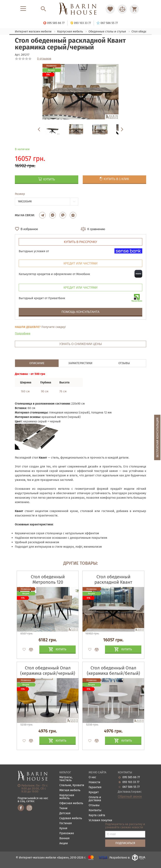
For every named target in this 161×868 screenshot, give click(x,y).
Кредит (94, 792)
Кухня (63, 828)
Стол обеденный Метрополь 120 (48, 580)
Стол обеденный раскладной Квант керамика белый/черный (113, 582)
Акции (64, 843)
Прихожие (67, 833)
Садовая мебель (71, 818)
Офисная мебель (71, 803)
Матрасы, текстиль (66, 779)
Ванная (64, 838)
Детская (65, 813)
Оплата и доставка (95, 799)
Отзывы (94, 805)
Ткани (63, 808)
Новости (95, 782)
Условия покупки (100, 820)
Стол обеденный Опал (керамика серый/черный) (48, 671)
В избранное (29, 229)
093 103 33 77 (131, 782)
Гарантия (95, 787)
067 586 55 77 (131, 787)
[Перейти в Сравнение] (122, 9)
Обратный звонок (130, 797)
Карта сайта (97, 815)
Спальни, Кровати (72, 785)
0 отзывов (44, 59)
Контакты (95, 810)
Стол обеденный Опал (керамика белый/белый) (113, 671)
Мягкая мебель (70, 790)
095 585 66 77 (131, 777)
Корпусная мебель (67, 797)
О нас (92, 777)
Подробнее (23, 333)
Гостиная (66, 823)
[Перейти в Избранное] (110, 9)
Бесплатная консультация (157, 437)
